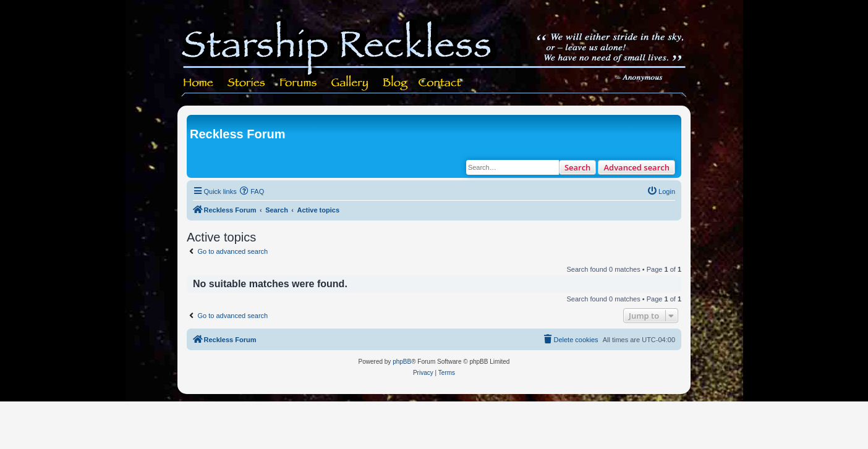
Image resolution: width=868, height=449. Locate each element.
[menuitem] (252, 191)
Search (578, 167)
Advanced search (636, 167)
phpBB (402, 362)
